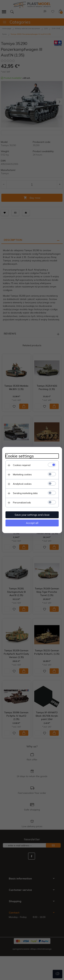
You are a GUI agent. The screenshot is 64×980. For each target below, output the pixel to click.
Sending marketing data (25, 493)
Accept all (32, 523)
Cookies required (22, 465)
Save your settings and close (32, 515)
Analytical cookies (22, 484)
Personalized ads (22, 503)
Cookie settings (20, 456)
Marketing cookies (22, 474)
